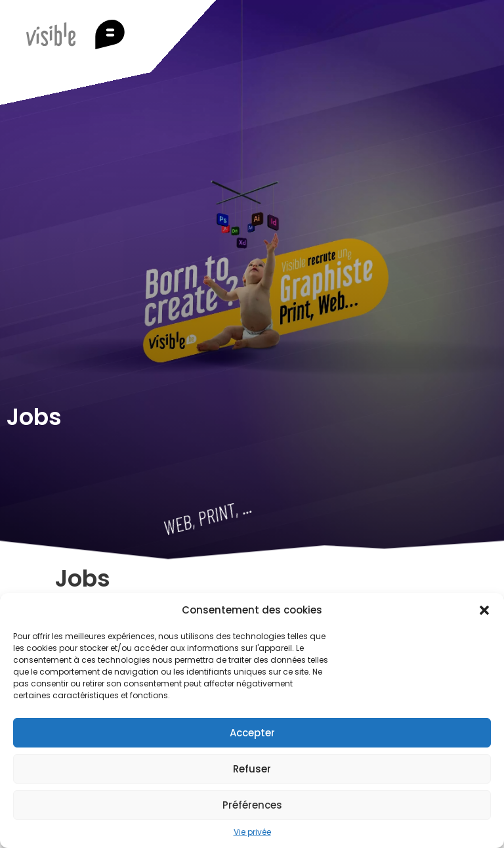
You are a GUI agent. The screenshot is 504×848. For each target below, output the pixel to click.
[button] (484, 610)
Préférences (252, 805)
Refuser (252, 769)
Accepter (252, 733)
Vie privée (252, 832)
